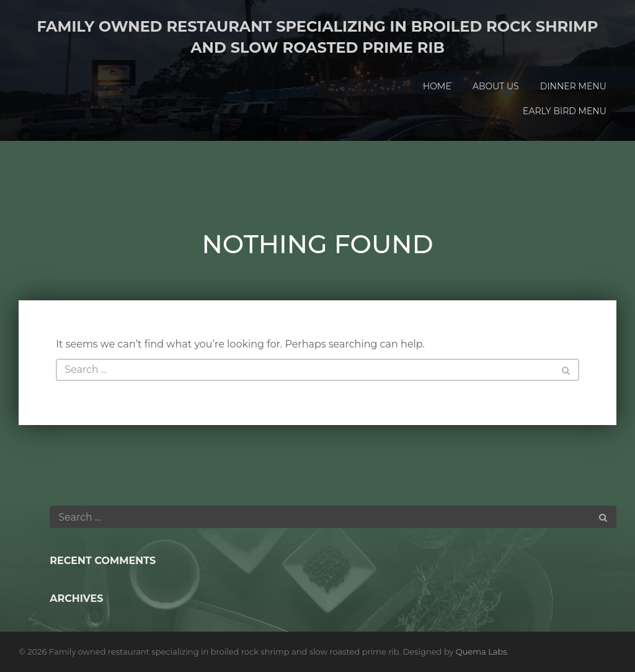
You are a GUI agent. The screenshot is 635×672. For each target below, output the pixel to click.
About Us (496, 86)
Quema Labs (482, 652)
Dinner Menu (573, 86)
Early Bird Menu (565, 111)
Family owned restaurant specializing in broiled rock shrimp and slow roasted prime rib (317, 37)
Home (437, 86)
